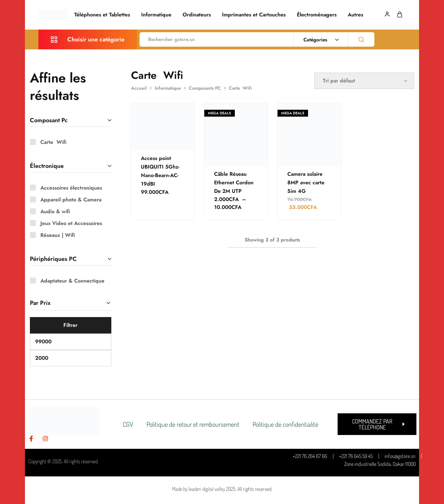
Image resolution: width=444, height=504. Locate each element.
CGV (128, 424)
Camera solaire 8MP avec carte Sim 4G (306, 183)
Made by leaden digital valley (199, 489)
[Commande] (364, 81)
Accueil (139, 88)
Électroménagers (317, 15)
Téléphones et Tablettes (102, 15)
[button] (377, 424)
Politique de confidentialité (285, 424)
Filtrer (70, 325)
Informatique (156, 15)
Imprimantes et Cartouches (254, 15)
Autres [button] (355, 15)
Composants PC (205, 88)
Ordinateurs (197, 15)
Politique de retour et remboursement (193, 424)
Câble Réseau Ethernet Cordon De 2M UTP (234, 183)
